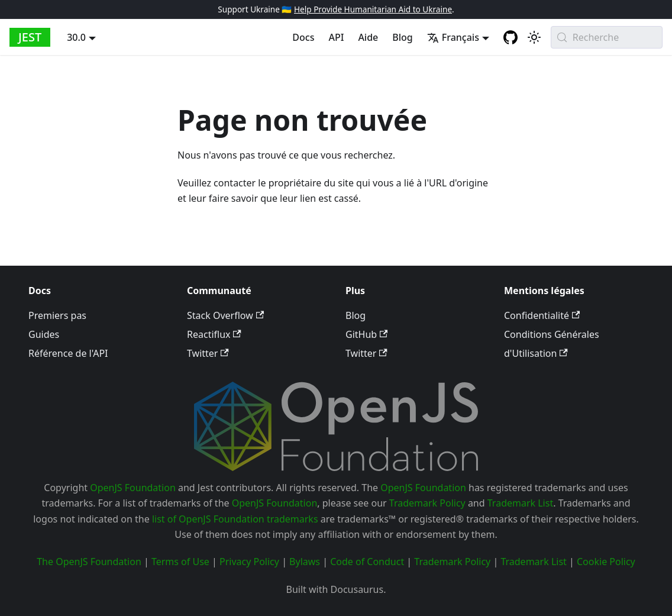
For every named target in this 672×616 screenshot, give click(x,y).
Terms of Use (180, 562)
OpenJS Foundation (133, 488)
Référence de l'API (68, 353)
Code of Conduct (367, 562)
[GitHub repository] (511, 37)
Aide (368, 37)
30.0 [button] (76, 37)
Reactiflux (214, 334)
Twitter (208, 353)
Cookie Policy (606, 562)
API (336, 37)
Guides (44, 334)
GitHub (366, 334)
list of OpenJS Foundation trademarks (235, 519)
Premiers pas (57, 315)
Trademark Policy (427, 503)
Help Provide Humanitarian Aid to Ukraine (373, 9)
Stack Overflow (225, 315)
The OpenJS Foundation (89, 562)
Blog (402, 37)
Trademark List (520, 503)
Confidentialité (542, 315)
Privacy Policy (249, 562)
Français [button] (453, 37)
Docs (303, 37)
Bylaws (305, 562)
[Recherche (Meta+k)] (607, 37)
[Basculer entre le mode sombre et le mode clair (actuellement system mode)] (534, 37)
